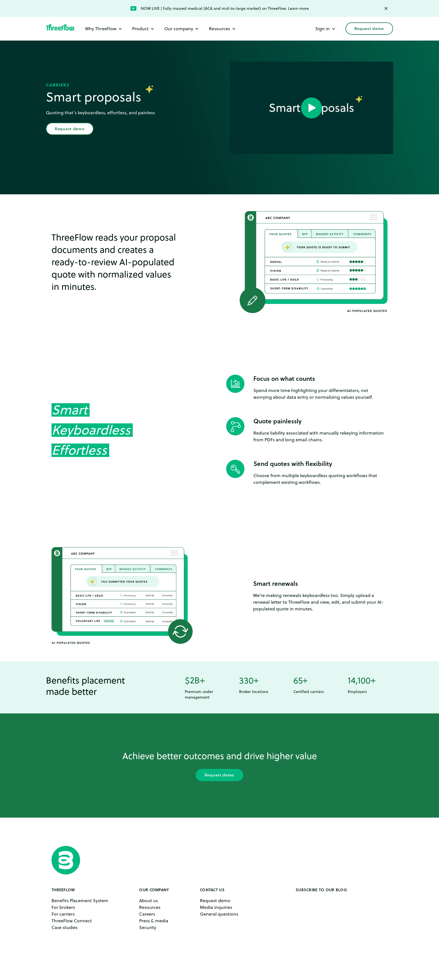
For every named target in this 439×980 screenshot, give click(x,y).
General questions (219, 914)
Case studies (65, 927)
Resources (150, 907)
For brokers (63, 907)
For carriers (63, 914)
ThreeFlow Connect (72, 921)
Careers (147, 914)
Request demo (369, 29)
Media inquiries (216, 907)
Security (148, 927)
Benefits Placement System (80, 900)
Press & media (154, 921)
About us (149, 900)
